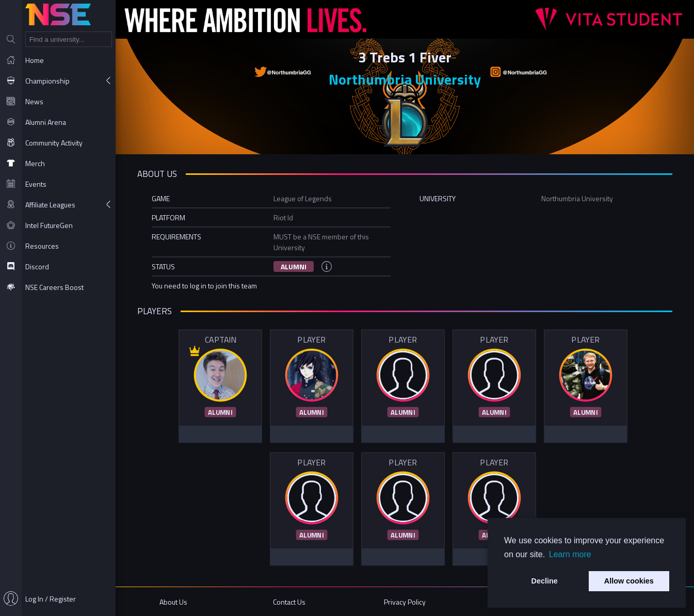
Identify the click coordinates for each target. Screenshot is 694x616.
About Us (173, 602)
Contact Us (289, 602)
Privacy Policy (405, 602)
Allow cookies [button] (629, 581)
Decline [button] (545, 581)
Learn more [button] (570, 554)
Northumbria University (405, 79)
